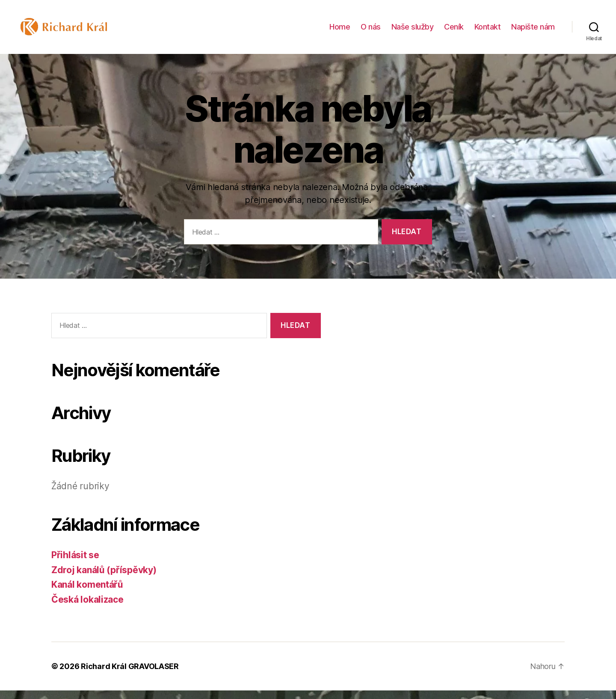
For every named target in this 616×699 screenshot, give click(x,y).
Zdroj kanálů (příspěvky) (104, 579)
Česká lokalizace (87, 608)
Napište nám (533, 31)
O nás (371, 31)
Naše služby (413, 31)
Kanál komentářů (87, 593)
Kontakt (488, 31)
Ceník (454, 31)
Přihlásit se (75, 564)
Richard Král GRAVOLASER (130, 675)
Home (340, 31)
